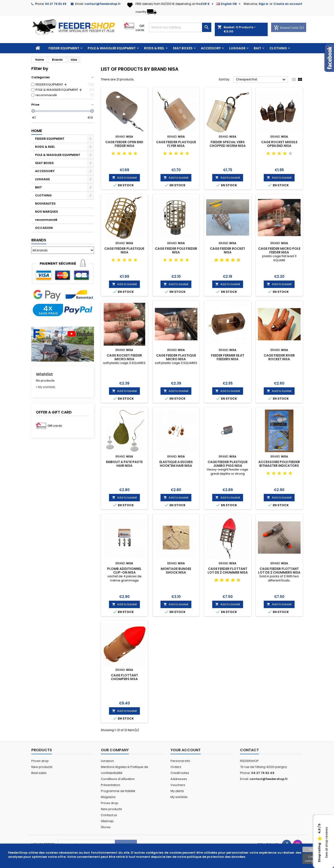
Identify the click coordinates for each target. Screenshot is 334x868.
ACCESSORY (211, 48)
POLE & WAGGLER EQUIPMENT (112, 48)
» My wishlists (46, 387)
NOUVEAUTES (45, 204)
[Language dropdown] (229, 4)
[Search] (180, 27)
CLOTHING (278, 48)
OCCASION (44, 228)
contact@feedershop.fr (103, 4)
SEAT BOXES (183, 48)
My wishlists (179, 797)
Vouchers (178, 785)
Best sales (39, 773)
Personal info (180, 761)
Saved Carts (286, 28)
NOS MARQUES (47, 212)
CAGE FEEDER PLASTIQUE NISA (124, 250)
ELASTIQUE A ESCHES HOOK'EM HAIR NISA (176, 464)
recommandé (46, 220)
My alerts (177, 791)
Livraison (107, 761)
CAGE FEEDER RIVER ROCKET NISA (279, 357)
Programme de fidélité (118, 791)
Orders (176, 767)
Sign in (263, 4)
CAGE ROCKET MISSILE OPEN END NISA (279, 144)
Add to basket (124, 178)
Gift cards (140, 28)
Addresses (179, 779)
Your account (186, 750)
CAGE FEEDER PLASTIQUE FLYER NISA (176, 144)
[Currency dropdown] (208, 4)
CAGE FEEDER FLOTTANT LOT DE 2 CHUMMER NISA (228, 571)
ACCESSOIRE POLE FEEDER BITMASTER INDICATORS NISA (279, 466)
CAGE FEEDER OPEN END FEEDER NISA (124, 144)
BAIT (257, 48)
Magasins (108, 797)
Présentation (111, 785)
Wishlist (44, 374)
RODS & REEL (154, 48)
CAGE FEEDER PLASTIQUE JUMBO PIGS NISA (228, 464)
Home (37, 131)
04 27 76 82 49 (56, 4)
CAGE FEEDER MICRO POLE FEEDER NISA (279, 250)
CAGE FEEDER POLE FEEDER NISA (176, 250)
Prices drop (40, 761)
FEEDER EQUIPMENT (64, 48)
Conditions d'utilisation (118, 779)
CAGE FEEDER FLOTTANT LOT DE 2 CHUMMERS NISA (279, 571)
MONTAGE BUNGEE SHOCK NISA (176, 571)
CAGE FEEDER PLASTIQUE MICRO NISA (176, 357)
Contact (249, 750)
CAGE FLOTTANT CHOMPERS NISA (124, 677)
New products (42, 767)
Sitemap (107, 821)
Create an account (288, 4)
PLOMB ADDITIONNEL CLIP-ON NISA (124, 571)
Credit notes (180, 773)
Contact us (109, 815)
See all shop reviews (326, 843)
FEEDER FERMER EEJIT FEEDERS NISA (228, 357)
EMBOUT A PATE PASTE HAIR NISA (124, 464)
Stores (106, 827)
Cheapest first (261, 80)
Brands (39, 240)
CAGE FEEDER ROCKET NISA (228, 250)
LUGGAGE (237, 48)
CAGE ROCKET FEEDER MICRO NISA (124, 357)
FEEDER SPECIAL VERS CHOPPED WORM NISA (228, 144)
